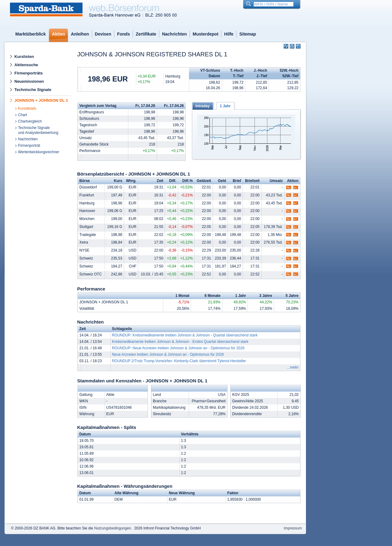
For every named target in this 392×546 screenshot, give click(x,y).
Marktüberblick (31, 34)
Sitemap (247, 34)
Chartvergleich (30, 121)
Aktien (59, 34)
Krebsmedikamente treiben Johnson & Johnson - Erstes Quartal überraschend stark (180, 342)
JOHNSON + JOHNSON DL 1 (41, 100)
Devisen (103, 34)
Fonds (123, 34)
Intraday (203, 106)
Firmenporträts (28, 73)
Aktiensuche (26, 65)
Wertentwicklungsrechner (39, 152)
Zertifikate (146, 34)
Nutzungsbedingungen (113, 528)
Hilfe (229, 34)
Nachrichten (174, 34)
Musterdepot (205, 34)
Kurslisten (24, 57)
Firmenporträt (29, 146)
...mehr (293, 367)
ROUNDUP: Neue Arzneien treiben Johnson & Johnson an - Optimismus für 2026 (178, 348)
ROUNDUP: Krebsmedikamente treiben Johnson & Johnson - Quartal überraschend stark (185, 335)
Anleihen (80, 34)
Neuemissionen (29, 81)
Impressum (293, 528)
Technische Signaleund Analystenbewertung (38, 130)
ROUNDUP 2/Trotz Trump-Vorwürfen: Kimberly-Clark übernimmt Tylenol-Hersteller (179, 361)
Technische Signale (33, 90)
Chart (23, 115)
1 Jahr (225, 106)
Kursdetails (27, 108)
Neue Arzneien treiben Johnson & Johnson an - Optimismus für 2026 (168, 355)
